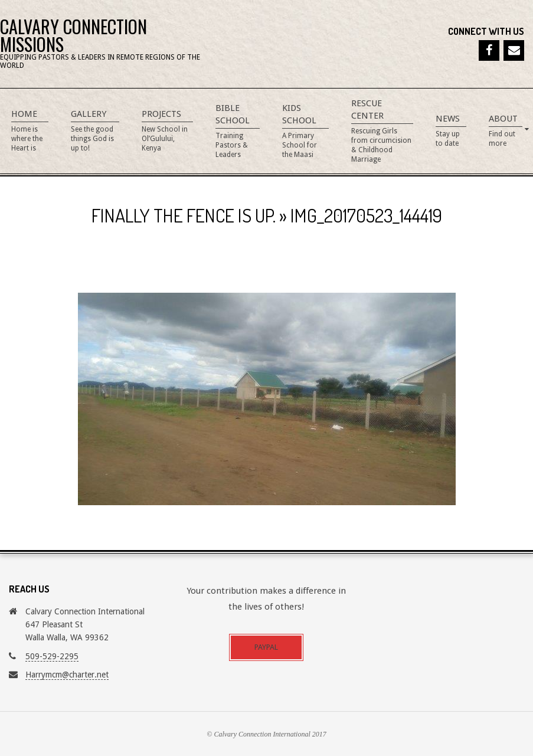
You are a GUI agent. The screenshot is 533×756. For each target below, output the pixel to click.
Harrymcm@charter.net (67, 675)
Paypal (266, 647)
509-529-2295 (52, 656)
